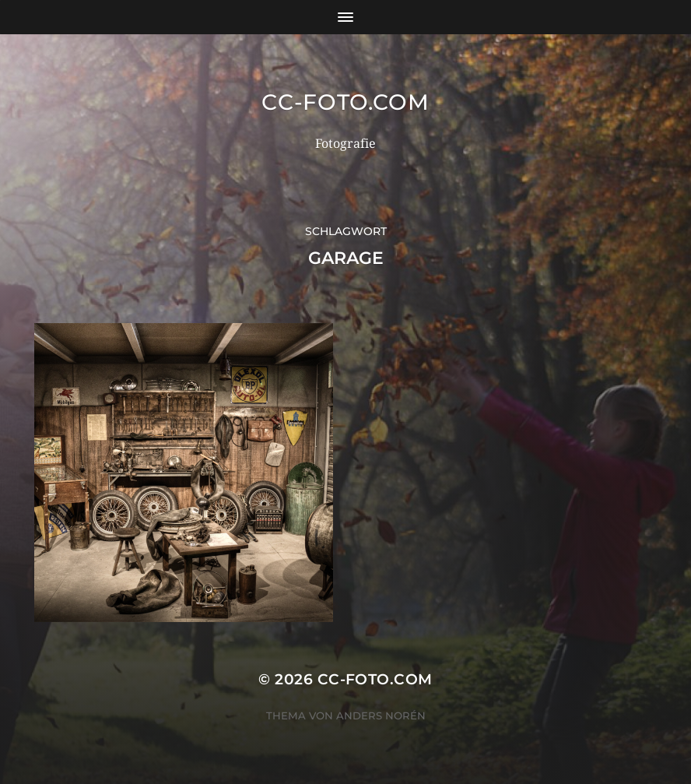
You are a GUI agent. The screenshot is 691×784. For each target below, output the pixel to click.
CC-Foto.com (345, 102)
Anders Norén (381, 715)
